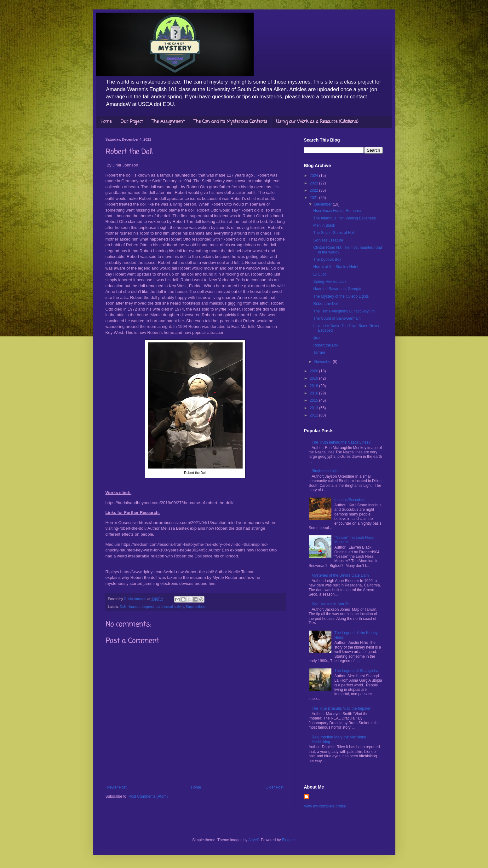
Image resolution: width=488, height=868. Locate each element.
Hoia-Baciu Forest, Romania (337, 211)
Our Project (132, 122)
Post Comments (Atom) (148, 796)
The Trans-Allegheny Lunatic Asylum (344, 311)
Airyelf (253, 840)
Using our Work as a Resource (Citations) (317, 122)
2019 (314, 378)
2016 (314, 393)
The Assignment (168, 122)
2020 (314, 371)
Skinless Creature (328, 240)
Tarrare (319, 352)
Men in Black (324, 225)
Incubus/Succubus (350, 500)
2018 (314, 386)
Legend (148, 607)
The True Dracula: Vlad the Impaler (341, 708)
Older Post (275, 787)
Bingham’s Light (325, 471)
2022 (314, 190)
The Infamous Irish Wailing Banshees (344, 218)
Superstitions (196, 607)
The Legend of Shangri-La (356, 671)
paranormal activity (170, 607)
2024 (314, 176)
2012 (314, 415)
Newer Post (117, 787)
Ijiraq (317, 338)
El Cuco (320, 274)
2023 (314, 183)
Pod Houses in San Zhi (331, 604)
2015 (314, 400)
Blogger (288, 840)
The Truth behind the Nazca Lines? (341, 442)
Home (106, 122)
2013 (314, 408)
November (323, 362)
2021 (314, 198)
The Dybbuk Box (327, 259)
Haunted (134, 607)
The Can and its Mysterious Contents (230, 122)
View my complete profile (325, 806)
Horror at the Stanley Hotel (336, 267)
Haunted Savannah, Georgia (337, 289)
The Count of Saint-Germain (337, 318)
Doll (123, 607)
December (323, 204)
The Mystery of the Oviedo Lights (341, 296)
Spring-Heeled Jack (330, 282)
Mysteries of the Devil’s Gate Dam (340, 575)
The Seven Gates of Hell (334, 233)
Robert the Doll (326, 304)
